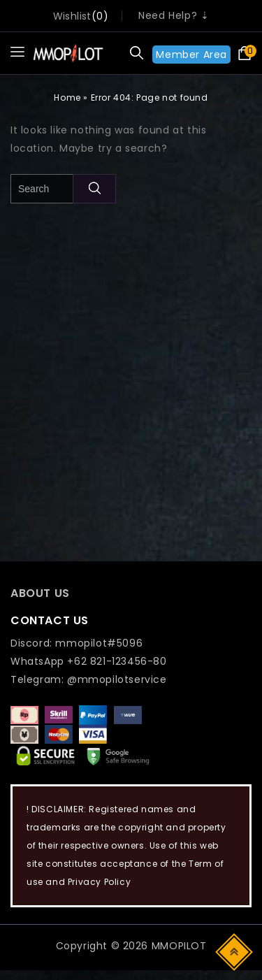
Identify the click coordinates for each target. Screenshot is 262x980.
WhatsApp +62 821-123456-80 (89, 661)
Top (235, 951)
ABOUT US (40, 593)
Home (67, 98)
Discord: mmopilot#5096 (77, 643)
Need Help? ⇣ (174, 15)
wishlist (72, 16)
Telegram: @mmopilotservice (89, 679)
